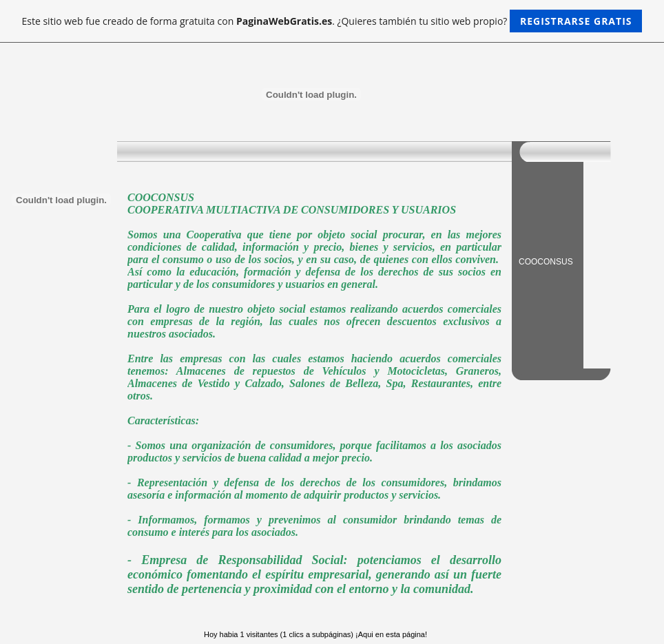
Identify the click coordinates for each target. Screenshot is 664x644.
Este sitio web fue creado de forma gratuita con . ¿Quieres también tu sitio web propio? (332, 21)
